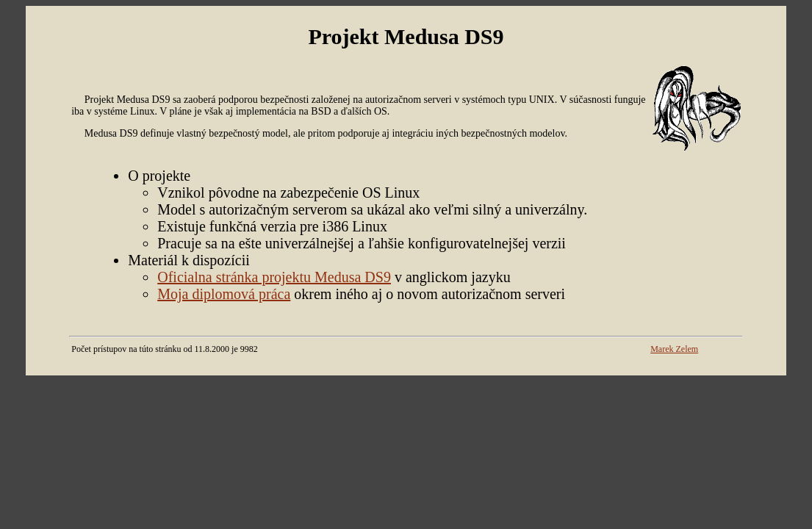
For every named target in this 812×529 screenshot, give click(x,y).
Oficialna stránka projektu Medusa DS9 (274, 277)
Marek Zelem (674, 349)
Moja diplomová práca (224, 294)
